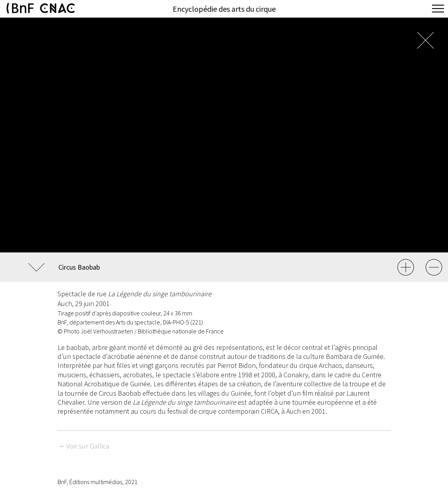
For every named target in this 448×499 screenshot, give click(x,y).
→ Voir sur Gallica (83, 446)
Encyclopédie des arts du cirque (224, 9)
